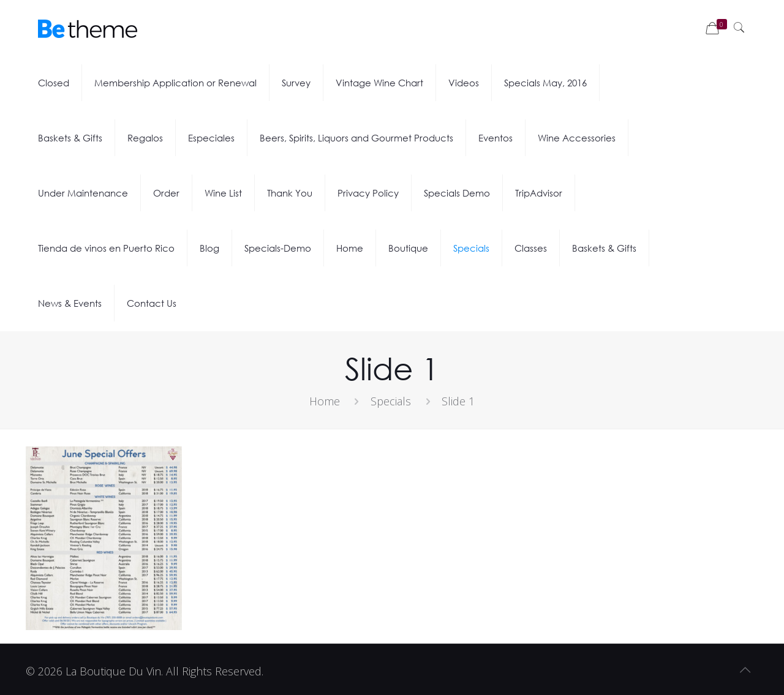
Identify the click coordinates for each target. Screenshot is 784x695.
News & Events (70, 303)
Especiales (211, 138)
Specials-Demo (278, 248)
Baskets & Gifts (70, 138)
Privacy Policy (368, 193)
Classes (531, 248)
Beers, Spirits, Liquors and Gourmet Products (356, 138)
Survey (296, 83)
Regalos (145, 138)
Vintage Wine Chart (379, 83)
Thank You (290, 193)
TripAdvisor (539, 193)
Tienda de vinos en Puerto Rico (106, 248)
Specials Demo (457, 193)
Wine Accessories (577, 138)
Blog (209, 248)
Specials (471, 248)
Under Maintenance (83, 193)
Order (166, 193)
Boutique (408, 248)
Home (350, 248)
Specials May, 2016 (545, 83)
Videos (464, 83)
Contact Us (152, 303)
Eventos (496, 138)
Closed (54, 83)
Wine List (223, 193)
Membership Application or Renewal (175, 83)
